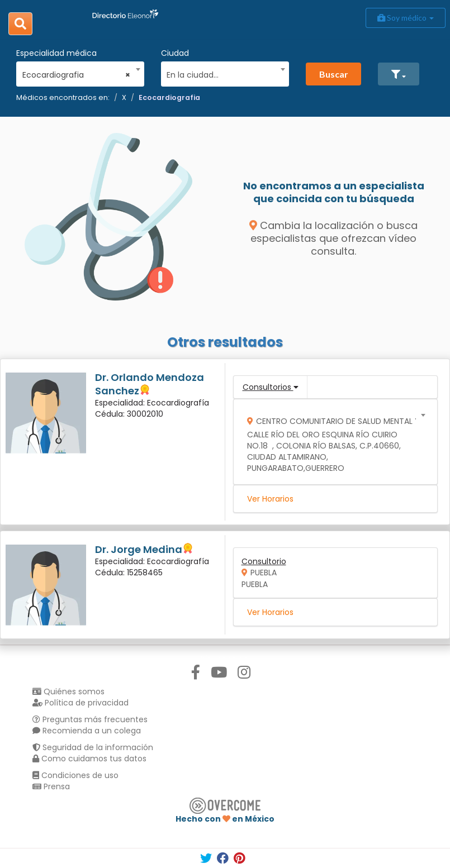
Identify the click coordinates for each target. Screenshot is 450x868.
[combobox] (77, 72)
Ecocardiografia (169, 97)
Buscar (334, 74)
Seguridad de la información (93, 747)
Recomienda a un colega (87, 731)
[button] (399, 74)
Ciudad (175, 53)
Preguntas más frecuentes (90, 719)
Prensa (51, 786)
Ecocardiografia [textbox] (77, 75)
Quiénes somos (68, 691)
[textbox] (221, 73)
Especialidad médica (56, 53)
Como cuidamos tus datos (89, 759)
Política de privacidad (80, 703)
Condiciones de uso (75, 775)
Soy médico (406, 18)
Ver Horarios (270, 499)
